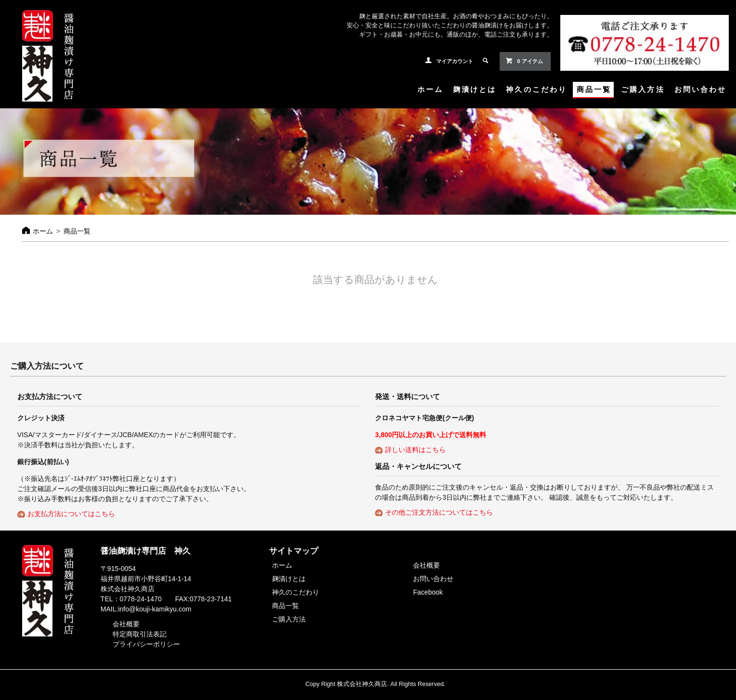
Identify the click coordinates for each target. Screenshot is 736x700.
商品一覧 (594, 89)
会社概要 (126, 624)
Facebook (428, 592)
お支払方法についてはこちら (71, 514)
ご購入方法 (643, 89)
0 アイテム (524, 61)
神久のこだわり (536, 89)
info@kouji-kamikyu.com (155, 609)
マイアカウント (455, 61)
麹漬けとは (475, 89)
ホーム (430, 89)
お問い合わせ (700, 89)
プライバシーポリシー (146, 644)
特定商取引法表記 (140, 634)
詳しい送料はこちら (415, 450)
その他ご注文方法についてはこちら (439, 512)
